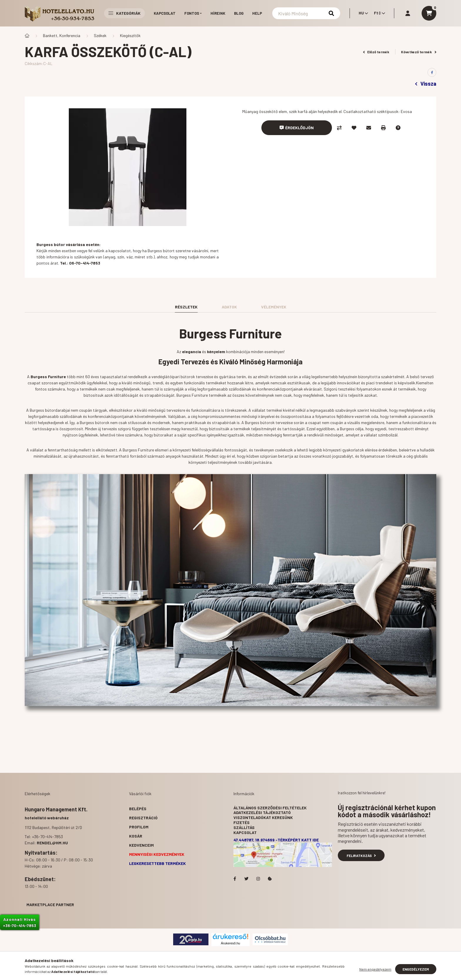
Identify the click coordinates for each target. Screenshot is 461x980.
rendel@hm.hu (52, 843)
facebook (235, 879)
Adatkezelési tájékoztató (262, 812)
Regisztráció (143, 818)
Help (257, 13)
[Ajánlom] (369, 128)
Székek (100, 35)
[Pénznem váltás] (378, 13)
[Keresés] (306, 13)
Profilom (139, 827)
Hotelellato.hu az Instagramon (258, 879)
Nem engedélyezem (375, 969)
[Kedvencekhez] (354, 128)
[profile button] (408, 13)
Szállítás (244, 827)
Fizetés (242, 822)
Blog (239, 13)
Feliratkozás (361, 856)
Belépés (138, 809)
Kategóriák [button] (125, 13)
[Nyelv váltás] (362, 13)
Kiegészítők (130, 35)
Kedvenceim (141, 845)
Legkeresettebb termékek (157, 863)
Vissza (426, 84)
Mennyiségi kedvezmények (157, 854)
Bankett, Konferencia (62, 35)
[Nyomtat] (383, 128)
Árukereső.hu (230, 943)
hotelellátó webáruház (47, 818)
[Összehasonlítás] (339, 128)
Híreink (218, 13)
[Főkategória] (27, 36)
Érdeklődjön (299, 128)
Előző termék (376, 52)
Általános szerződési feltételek (270, 808)
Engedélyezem (416, 969)
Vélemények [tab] (274, 307)
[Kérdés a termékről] (398, 128)
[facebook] (432, 72)
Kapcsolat (165, 13)
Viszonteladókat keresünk (263, 817)
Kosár (136, 836)
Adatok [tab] (229, 307)
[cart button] (429, 13)
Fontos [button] (192, 13)
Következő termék (419, 52)
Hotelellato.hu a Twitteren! (246, 879)
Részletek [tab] (186, 307)
